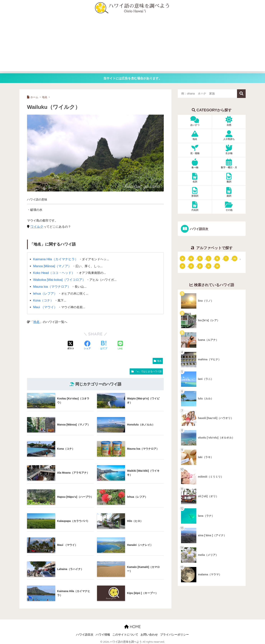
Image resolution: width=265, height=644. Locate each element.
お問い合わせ (149, 633)
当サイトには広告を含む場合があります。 (132, 78)
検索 (241, 94)
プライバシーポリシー (174, 633)
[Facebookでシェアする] (87, 344)
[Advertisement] (132, 44)
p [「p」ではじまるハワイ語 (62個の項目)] (200, 266)
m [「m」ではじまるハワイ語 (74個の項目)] (235, 258)
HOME (132, 625)
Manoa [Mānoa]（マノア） (52, 266)
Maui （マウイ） (45, 306)
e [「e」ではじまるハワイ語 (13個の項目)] (191, 258)
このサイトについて (125, 633)
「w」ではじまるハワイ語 (148, 370)
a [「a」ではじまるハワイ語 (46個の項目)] (183, 258)
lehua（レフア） (45, 292)
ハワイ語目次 (199, 229)
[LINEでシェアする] (120, 344)
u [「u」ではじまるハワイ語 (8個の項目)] (209, 266)
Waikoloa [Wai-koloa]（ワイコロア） (59, 279)
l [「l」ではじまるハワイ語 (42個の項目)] (226, 258)
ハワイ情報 (103, 633)
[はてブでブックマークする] (104, 344)
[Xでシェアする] (71, 344)
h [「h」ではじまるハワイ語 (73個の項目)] (200, 258)
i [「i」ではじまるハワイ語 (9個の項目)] (209, 258)
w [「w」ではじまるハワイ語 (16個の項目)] (217, 266)
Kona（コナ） (43, 299)
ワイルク (36, 227)
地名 (36, 320)
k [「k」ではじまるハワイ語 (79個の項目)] (217, 258)
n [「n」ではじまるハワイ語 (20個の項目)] (182, 266)
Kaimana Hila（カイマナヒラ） (55, 259)
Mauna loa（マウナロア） (51, 286)
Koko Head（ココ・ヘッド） (53, 272)
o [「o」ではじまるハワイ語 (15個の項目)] (191, 266)
